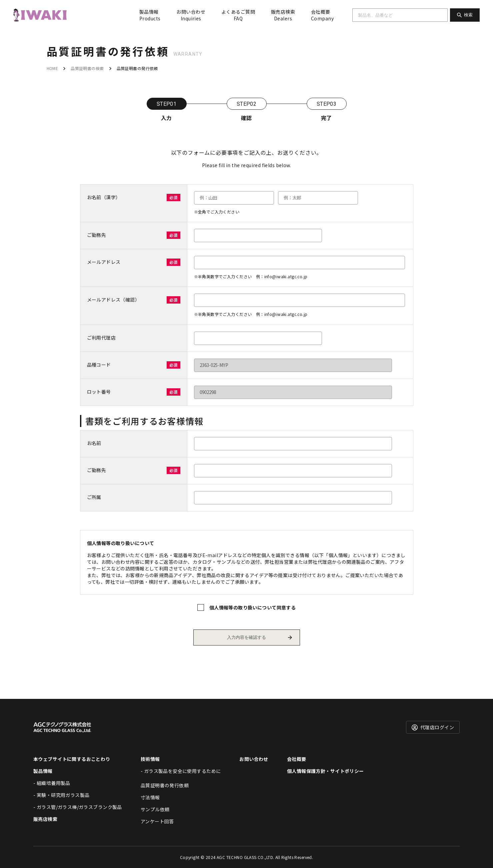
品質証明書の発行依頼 (165, 785)
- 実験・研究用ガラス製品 (61, 795)
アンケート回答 (157, 821)
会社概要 (322, 15)
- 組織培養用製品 (52, 783)
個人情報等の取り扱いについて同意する (253, 607)
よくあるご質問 (238, 15)
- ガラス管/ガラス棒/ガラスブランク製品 (78, 807)
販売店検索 (283, 15)
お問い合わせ (191, 15)
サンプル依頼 (155, 809)
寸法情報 (150, 797)
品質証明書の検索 (87, 68)
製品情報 (150, 15)
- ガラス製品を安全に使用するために (181, 771)
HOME (52, 68)
